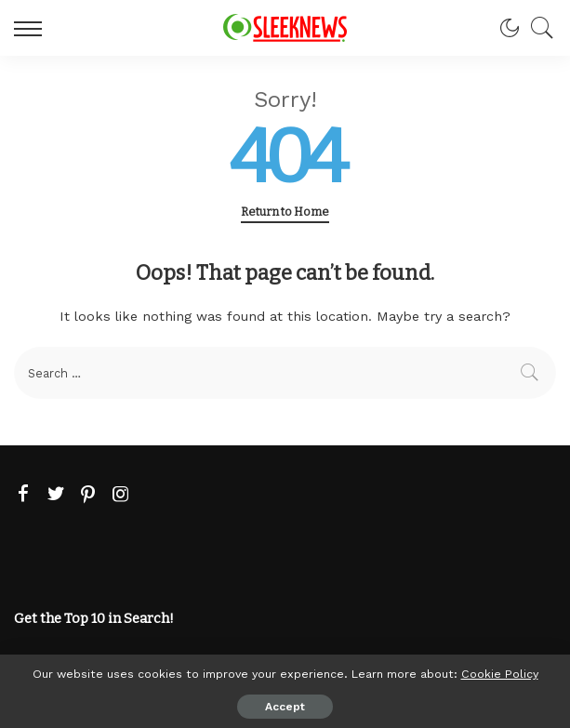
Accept (285, 707)
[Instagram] (121, 495)
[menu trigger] (33, 28)
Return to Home (285, 212)
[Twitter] (56, 495)
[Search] (537, 28)
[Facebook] (23, 495)
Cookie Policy (500, 674)
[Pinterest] (88, 495)
